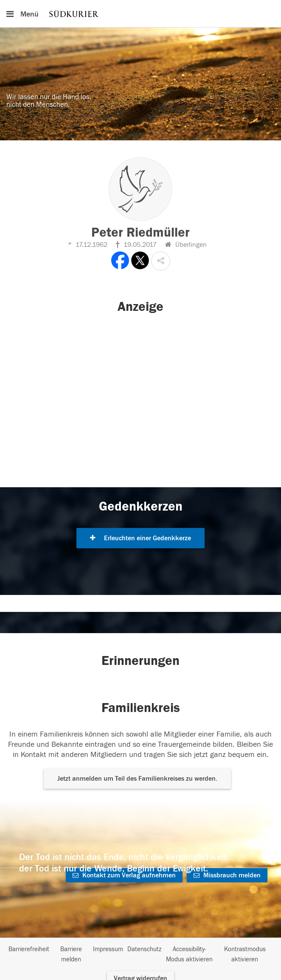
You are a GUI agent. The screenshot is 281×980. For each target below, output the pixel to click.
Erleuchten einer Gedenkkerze (140, 538)
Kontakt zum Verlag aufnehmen (124, 875)
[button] (161, 261)
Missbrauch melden (227, 875)
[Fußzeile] (140, 955)
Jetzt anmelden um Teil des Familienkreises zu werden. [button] (137, 779)
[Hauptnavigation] (140, 14)
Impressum (108, 949)
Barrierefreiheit (29, 949)
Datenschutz (144, 949)
